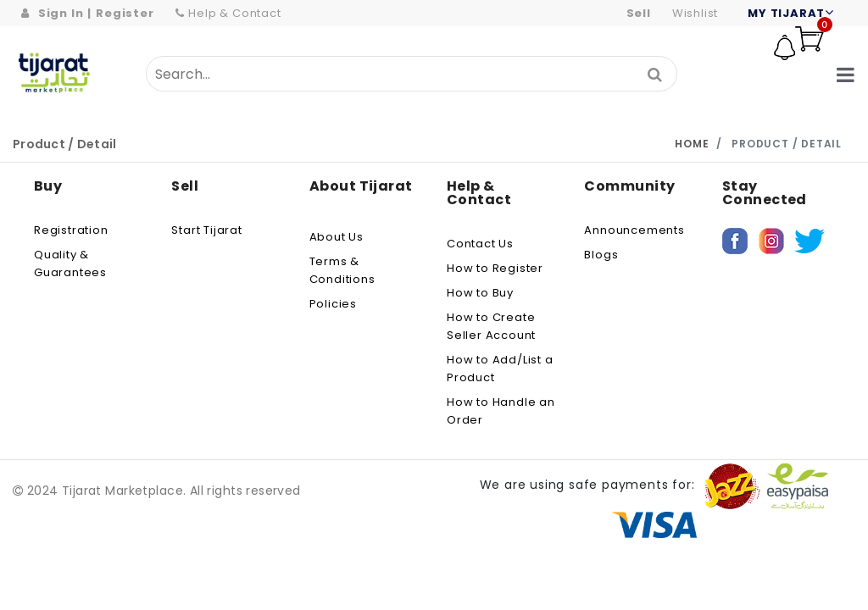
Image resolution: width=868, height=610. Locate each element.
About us (337, 237)
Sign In (61, 13)
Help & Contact (228, 13)
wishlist (695, 13)
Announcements (634, 230)
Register (125, 13)
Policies (333, 304)
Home (692, 144)
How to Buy (480, 293)
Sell (639, 13)
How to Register (495, 268)
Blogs (601, 255)
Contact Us (480, 244)
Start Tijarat (206, 230)
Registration (71, 230)
